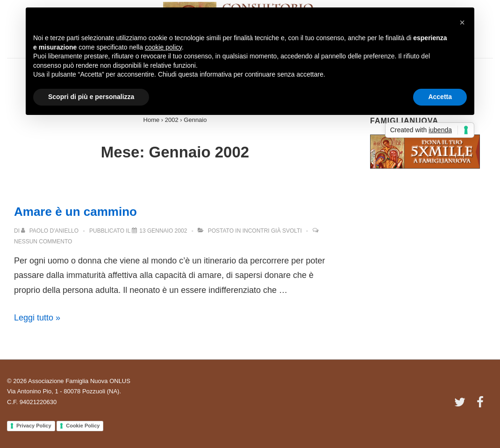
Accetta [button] (440, 97)
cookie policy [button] (163, 47)
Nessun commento (43, 242)
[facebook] (481, 405)
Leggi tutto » (37, 318)
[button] (462, 22)
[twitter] (462, 405)
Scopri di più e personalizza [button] (91, 97)
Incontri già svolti (272, 231)
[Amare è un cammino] (163, 231)
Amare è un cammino (75, 212)
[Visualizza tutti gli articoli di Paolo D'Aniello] (50, 231)
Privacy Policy (34, 426)
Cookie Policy (83, 426)
